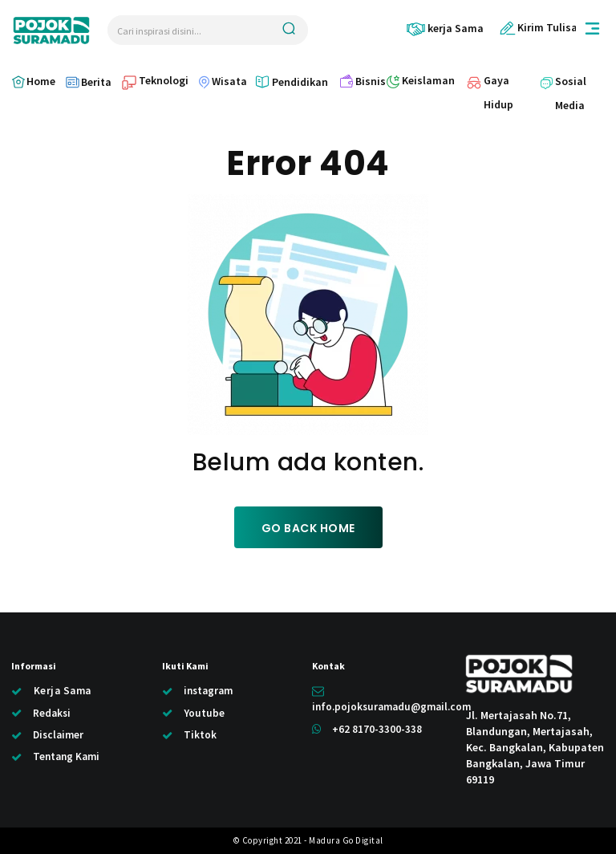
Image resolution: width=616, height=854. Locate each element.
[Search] (289, 30)
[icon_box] (445, 28)
